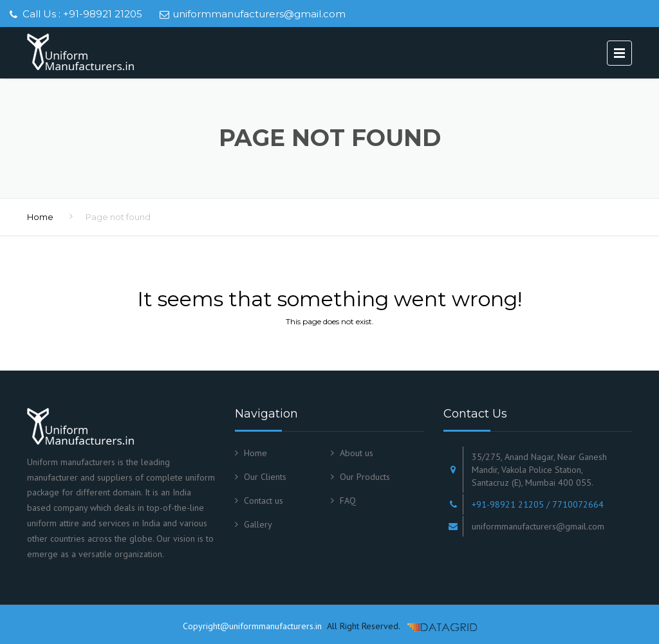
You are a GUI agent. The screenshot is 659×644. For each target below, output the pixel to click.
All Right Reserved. (362, 626)
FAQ (348, 501)
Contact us (264, 501)
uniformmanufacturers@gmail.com (259, 14)
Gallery (258, 524)
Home (40, 217)
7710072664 (578, 504)
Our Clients (265, 477)
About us (357, 453)
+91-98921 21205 (103, 14)
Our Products (365, 477)
